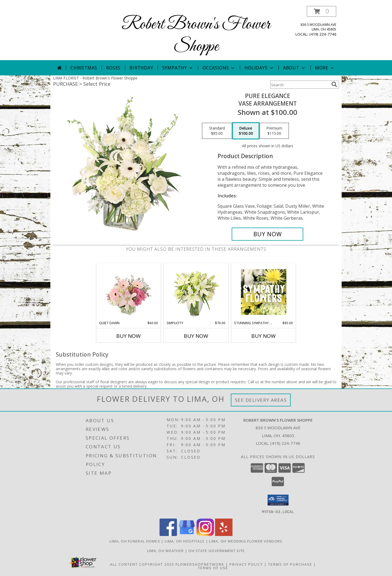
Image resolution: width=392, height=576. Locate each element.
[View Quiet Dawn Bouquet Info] (129, 292)
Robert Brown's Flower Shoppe (196, 36)
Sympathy (178, 68)
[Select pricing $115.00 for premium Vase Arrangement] (274, 131)
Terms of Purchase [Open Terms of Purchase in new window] (290, 564)
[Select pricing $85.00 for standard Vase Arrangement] (217, 131)
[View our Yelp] (224, 534)
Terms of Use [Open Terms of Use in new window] (213, 568)
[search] (334, 84)
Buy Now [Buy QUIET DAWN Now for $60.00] (128, 336)
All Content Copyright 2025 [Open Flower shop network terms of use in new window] (142, 564)
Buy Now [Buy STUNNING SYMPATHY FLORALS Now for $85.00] (264, 336)
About (295, 68)
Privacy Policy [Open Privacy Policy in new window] (246, 564)
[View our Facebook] (168, 534)
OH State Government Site (217, 550)
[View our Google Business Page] (187, 534)
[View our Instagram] (205, 534)
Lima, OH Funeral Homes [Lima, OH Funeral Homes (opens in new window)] (135, 541)
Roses (113, 68)
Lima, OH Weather (166, 550)
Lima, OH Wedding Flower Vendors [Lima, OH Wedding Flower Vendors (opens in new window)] (246, 541)
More (325, 68)
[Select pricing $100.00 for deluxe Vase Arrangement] (246, 131)
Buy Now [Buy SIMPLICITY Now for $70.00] (196, 336)
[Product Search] (300, 85)
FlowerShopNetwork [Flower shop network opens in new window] (200, 564)
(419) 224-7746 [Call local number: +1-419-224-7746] (323, 34)
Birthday (141, 68)
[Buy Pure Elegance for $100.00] (267, 234)
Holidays (259, 68)
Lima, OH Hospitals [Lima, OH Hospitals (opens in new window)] (185, 541)
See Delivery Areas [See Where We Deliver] (261, 400)
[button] (321, 11)
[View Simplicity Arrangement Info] (196, 292)
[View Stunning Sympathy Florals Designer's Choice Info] (264, 292)
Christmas (84, 68)
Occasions (219, 68)
